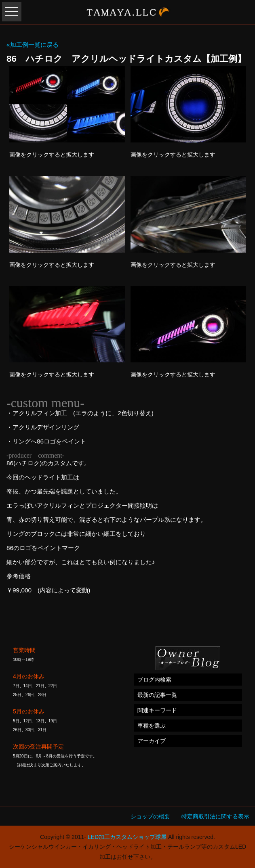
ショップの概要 (150, 816)
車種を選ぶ (152, 726)
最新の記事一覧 (157, 695)
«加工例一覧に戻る (33, 45)
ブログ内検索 (154, 680)
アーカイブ (152, 741)
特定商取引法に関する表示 (215, 816)
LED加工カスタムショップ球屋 (127, 837)
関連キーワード (157, 710)
